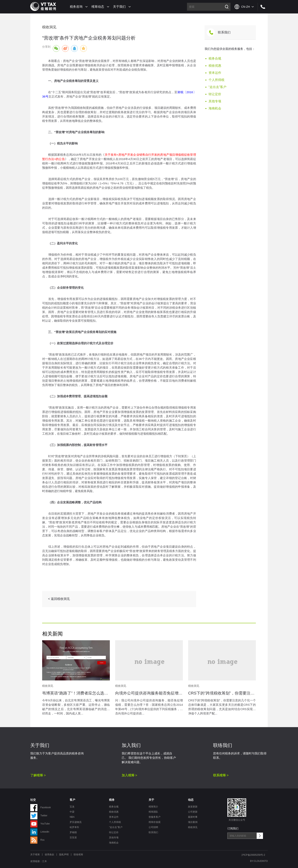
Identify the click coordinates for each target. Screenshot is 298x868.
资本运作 (215, 73)
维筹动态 (98, 7)
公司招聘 (153, 827)
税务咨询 (76, 7)
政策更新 (193, 807)
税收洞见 (193, 827)
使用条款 (49, 855)
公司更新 (193, 812)
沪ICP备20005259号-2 (253, 855)
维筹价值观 (155, 822)
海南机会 (215, 108)
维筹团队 (153, 812)
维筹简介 (153, 807)
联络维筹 (78, 855)
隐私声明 (64, 855)
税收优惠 (215, 66)
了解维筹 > (38, 775)
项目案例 (193, 822)
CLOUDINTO (261, 861)
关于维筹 (35, 855)
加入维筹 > (129, 775)
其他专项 (215, 101)
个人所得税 (216, 80)
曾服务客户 (155, 817)
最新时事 (193, 817)
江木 (45, 861)
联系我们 (224, 32)
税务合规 (215, 58)
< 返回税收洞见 (59, 599)
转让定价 (215, 94)
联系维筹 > (221, 775)
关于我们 (119, 7)
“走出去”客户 (218, 87)
